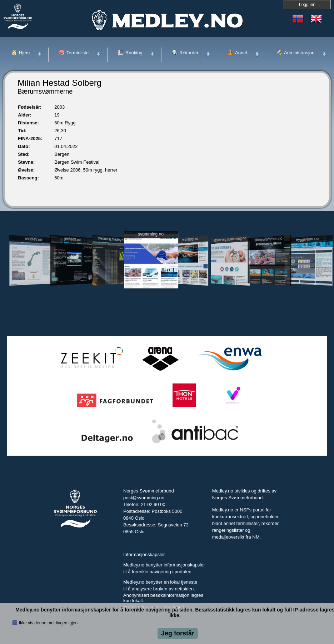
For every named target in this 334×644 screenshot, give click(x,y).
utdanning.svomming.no (230, 239)
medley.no (34, 239)
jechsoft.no (73, 239)
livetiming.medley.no (111, 239)
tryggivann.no (307, 239)
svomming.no (151, 234)
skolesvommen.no (269, 239)
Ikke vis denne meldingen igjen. (49, 623)
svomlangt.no (190, 239)
